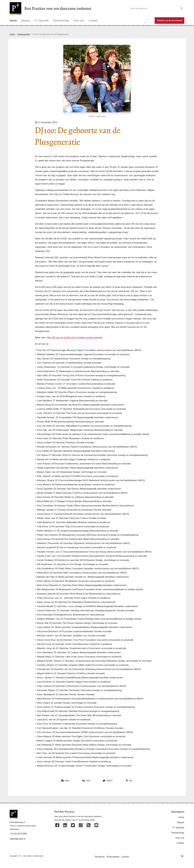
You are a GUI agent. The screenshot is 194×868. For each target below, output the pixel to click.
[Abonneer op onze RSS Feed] (89, 825)
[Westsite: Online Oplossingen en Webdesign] (182, 856)
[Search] (154, 9)
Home (12, 34)
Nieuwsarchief (24, 34)
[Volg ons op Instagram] (81, 825)
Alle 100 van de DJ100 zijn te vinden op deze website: (75, 337)
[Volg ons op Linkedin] (65, 825)
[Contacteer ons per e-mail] (96, 825)
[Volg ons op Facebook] (57, 825)
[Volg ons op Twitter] (73, 825)
